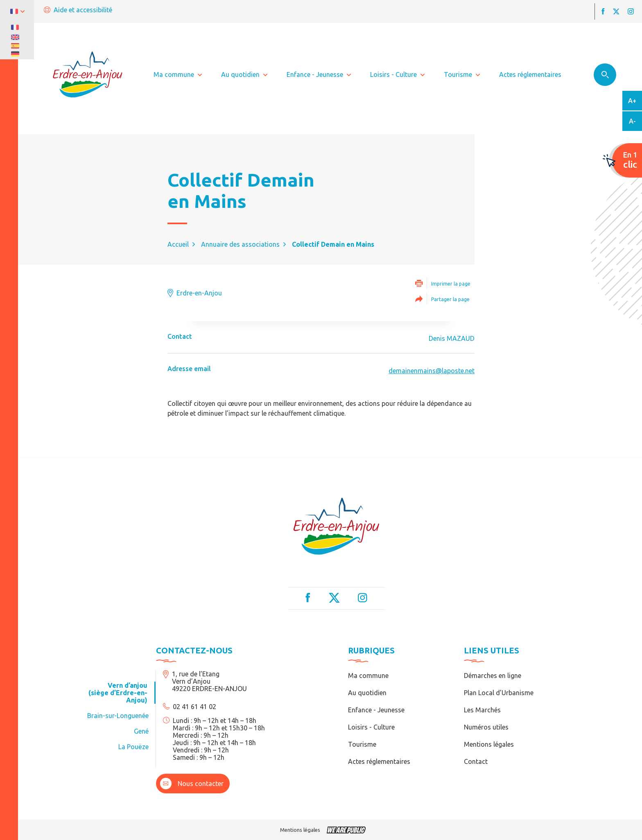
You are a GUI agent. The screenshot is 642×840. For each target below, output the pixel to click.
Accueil (178, 244)
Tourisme (362, 744)
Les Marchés (482, 710)
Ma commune (368, 676)
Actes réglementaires (379, 761)
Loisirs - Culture (371, 727)
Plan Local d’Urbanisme (499, 693)
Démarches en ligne (493, 676)
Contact (476, 761)
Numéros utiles (486, 727)
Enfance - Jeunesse (376, 710)
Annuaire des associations (240, 244)
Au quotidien (367, 693)
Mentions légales (489, 744)
